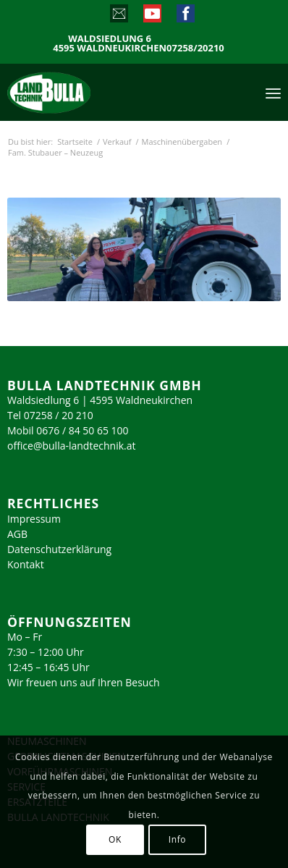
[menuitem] (273, 92)
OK (115, 839)
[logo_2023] (80, 92)
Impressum (34, 519)
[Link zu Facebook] (185, 17)
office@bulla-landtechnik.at (72, 446)
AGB (17, 534)
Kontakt (26, 564)
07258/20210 (195, 48)
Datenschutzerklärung (59, 549)
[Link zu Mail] (118, 17)
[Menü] (273, 92)
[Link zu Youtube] (152, 17)
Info (177, 839)
